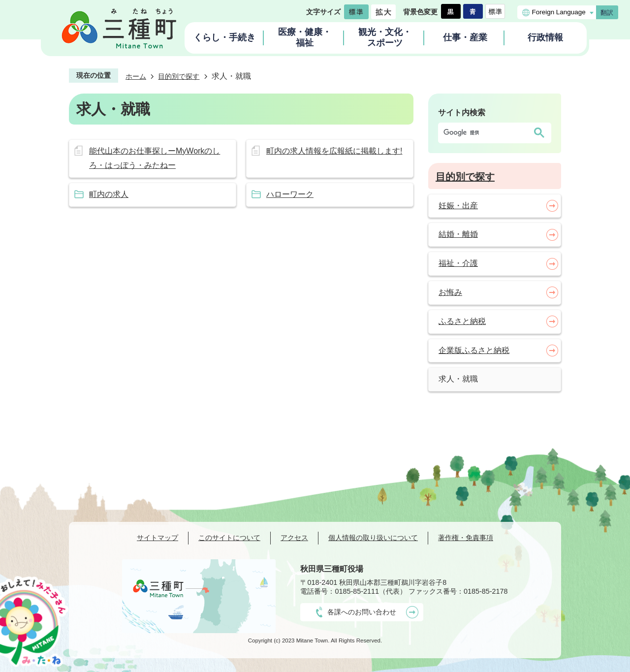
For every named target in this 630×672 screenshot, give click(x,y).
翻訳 (607, 13)
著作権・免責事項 (466, 538)
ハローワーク (290, 194)
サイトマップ (157, 538)
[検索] (485, 133)
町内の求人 (109, 194)
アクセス (294, 538)
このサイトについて (229, 538)
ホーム (136, 76)
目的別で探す (179, 76)
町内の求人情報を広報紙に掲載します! (334, 151)
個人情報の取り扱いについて (373, 538)
